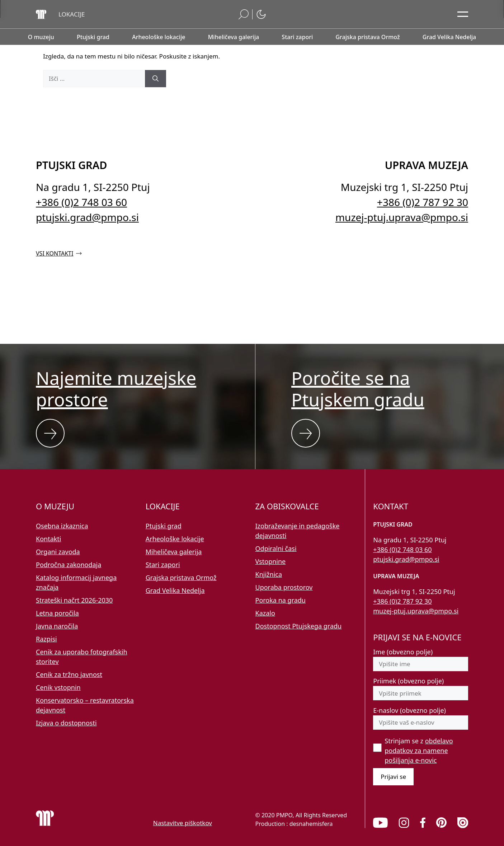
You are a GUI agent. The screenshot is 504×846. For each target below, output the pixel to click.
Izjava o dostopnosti (66, 723)
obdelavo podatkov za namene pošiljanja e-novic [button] (419, 751)
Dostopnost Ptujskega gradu (299, 626)
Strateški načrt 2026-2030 (74, 600)
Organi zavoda (58, 552)
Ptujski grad (164, 526)
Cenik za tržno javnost (69, 674)
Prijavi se (393, 777)
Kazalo (265, 613)
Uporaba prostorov (284, 587)
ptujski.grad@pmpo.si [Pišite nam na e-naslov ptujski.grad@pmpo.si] (87, 217)
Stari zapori (163, 565)
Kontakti (49, 539)
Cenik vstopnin (58, 687)
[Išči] (156, 79)
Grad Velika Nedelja (175, 590)
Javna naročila (57, 626)
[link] (380, 823)
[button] (72, 14)
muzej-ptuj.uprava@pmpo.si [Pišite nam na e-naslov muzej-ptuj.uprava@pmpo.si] (402, 217)
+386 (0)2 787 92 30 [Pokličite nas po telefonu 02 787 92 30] (423, 202)
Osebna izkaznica (62, 526)
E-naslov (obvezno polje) (409, 710)
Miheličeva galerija (174, 552)
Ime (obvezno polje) (403, 652)
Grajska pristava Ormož (181, 578)
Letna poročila (57, 613)
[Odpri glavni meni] (463, 14)
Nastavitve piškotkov (183, 823)
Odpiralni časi (276, 548)
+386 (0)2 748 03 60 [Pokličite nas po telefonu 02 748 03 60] (81, 202)
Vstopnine (271, 561)
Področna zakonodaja (69, 565)
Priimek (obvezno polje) (408, 681)
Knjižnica (269, 574)
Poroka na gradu (281, 600)
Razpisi (46, 639)
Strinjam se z (419, 751)
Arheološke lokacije (175, 539)
